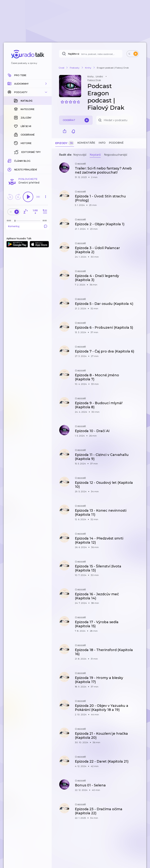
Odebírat (76, 120)
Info (102, 143)
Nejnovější (80, 155)
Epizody (65, 143)
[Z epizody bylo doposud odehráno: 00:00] (10, 160)
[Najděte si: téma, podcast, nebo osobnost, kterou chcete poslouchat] (91, 54)
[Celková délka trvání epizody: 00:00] (46, 160)
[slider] (15, 161)
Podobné (116, 143)
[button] (28, 84)
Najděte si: (74, 54)
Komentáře (86, 143)
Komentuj (28, 166)
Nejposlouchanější (116, 155)
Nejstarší (95, 155)
